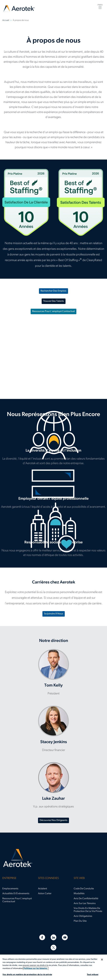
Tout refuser (93, 975)
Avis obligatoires (83, 916)
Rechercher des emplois (53, 291)
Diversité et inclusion (53, 445)
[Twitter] (53, 948)
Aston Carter (45, 894)
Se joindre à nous (54, 614)
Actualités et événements (16, 894)
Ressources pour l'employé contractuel (53, 311)
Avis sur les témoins (85, 903)
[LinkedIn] (53, 937)
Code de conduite (84, 889)
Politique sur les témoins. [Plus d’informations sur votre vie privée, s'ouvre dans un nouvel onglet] (36, 968)
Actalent (43, 889)
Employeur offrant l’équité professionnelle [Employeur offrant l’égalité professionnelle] (53, 490)
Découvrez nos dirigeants (53, 820)
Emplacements (10, 889)
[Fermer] (102, 960)
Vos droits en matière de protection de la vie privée (88, 910)
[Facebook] (42, 937)
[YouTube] (65, 937)
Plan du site (80, 921)
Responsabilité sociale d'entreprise (53, 536)
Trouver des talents (54, 301)
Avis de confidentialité (86, 899)
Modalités (79, 894)
